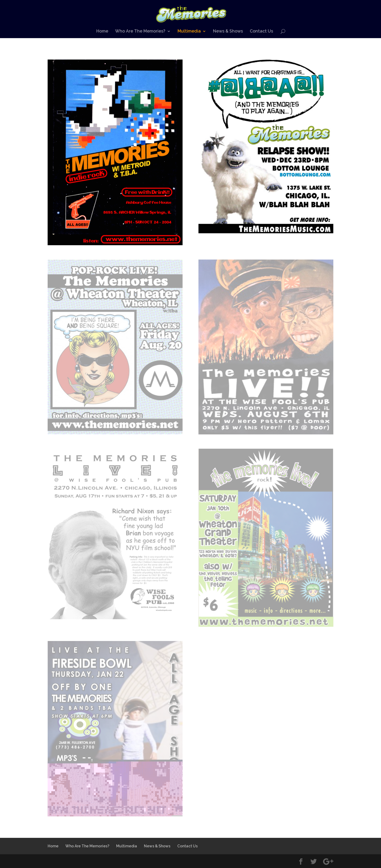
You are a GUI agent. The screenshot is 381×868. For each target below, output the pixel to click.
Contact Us (261, 31)
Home (102, 31)
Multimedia (189, 31)
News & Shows (228, 31)
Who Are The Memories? (140, 31)
